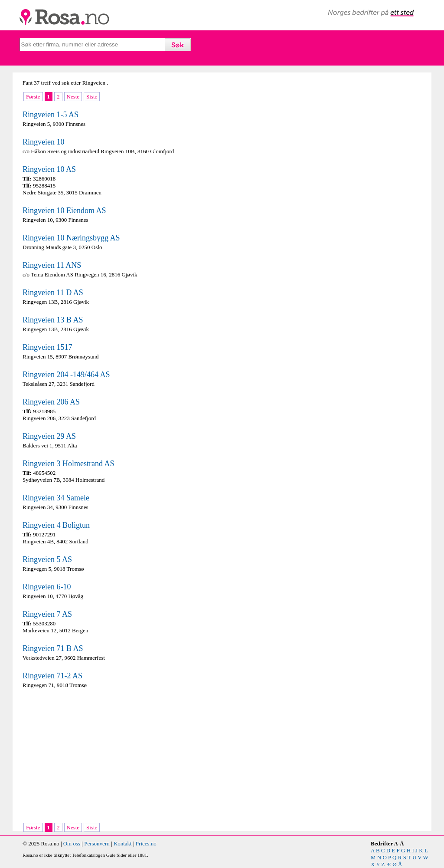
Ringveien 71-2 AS (52, 676)
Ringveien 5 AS (47, 559)
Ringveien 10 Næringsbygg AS (71, 238)
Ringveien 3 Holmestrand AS (68, 464)
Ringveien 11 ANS (52, 265)
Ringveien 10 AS (49, 169)
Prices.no (146, 843)
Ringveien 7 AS (47, 614)
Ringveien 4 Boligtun (56, 525)
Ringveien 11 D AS (53, 293)
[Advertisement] (120, 756)
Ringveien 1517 (47, 347)
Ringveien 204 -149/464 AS (66, 375)
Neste (73, 97)
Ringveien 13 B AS (53, 320)
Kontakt (123, 843)
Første (33, 97)
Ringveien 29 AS (49, 436)
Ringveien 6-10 (47, 587)
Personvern (97, 843)
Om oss (72, 843)
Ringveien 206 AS (51, 402)
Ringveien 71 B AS (53, 648)
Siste (92, 97)
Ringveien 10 (44, 142)
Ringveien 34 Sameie (56, 498)
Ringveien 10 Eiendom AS (64, 210)
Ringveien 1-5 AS (51, 115)
